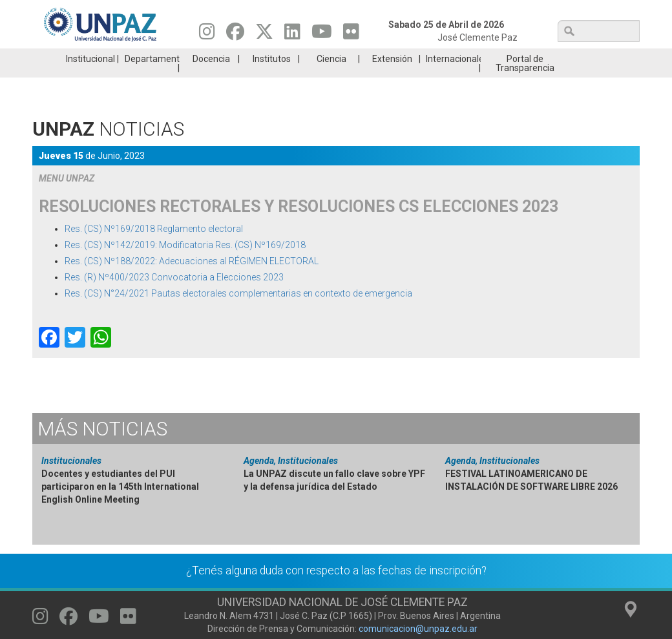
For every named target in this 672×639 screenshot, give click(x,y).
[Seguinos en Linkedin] (292, 35)
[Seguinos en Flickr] (351, 35)
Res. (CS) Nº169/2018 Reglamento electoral (154, 248)
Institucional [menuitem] (90, 78)
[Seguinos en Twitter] (264, 35)
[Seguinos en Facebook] (235, 35)
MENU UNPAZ (67, 198)
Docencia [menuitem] (211, 78)
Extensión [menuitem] (392, 78)
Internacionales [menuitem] (453, 78)
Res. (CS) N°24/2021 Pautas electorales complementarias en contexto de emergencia (238, 313)
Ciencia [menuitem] (331, 78)
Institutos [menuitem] (272, 78)
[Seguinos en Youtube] (322, 35)
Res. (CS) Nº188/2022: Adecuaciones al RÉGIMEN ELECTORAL (192, 280)
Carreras (83, 58)
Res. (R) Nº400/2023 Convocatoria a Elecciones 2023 (174, 297)
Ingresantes (285, 58)
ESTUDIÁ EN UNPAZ (184, 58)
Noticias (102, 448)
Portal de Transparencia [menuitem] (525, 83)
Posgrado (588, 58)
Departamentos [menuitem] (152, 78)
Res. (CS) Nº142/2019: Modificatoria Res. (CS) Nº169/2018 (185, 264)
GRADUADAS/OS (488, 58)
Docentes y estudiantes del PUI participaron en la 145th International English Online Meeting (120, 506)
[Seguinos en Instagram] (207, 35)
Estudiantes (386, 58)
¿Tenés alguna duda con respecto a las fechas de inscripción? (336, 590)
